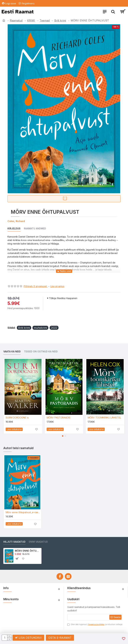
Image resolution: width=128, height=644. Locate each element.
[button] (63, 436)
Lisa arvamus (57, 286)
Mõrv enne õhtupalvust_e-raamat (23, 512)
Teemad (45, 20)
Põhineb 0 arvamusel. (35, 286)
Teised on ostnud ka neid (41, 351)
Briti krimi (60, 20)
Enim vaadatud (38, 542)
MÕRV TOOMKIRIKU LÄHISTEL (104, 418)
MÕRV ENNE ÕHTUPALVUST (27, 551)
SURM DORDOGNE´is (17, 418)
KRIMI (31, 20)
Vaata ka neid (12, 351)
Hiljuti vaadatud (14, 542)
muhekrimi (40, 328)
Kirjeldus (14, 228)
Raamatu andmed (35, 228)
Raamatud (16, 20)
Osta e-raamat (60, 638)
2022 (54, 328)
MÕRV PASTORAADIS (58, 418)
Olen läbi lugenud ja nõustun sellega (95, 624)
